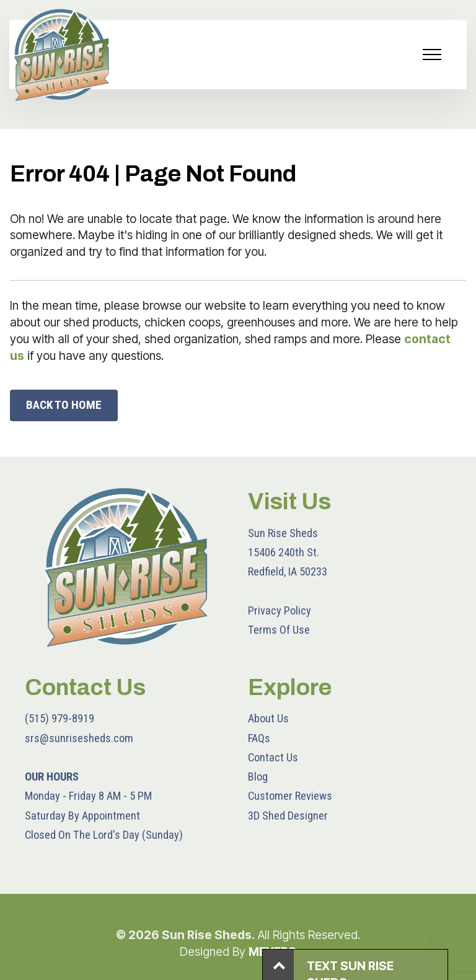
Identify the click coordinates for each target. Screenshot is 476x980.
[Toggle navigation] (432, 55)
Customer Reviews (290, 796)
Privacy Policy (280, 610)
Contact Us (273, 757)
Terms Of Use (279, 630)
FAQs (259, 738)
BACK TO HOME (64, 405)
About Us (268, 718)
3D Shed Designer (288, 816)
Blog (258, 777)
